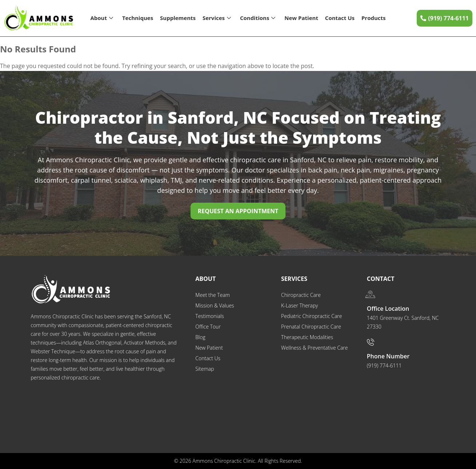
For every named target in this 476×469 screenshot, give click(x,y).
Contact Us (340, 18)
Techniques (138, 18)
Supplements (178, 18)
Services (217, 18)
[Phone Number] (371, 342)
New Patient (301, 18)
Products (374, 18)
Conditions (258, 18)
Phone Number (388, 356)
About (102, 18)
